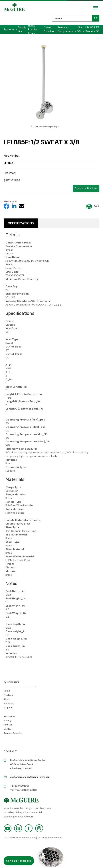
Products (9, 695)
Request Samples (13, 733)
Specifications (21, 223)
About (7, 699)
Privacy (7, 721)
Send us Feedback (19, 861)
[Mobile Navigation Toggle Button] (96, 8)
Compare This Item (86, 188)
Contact (8, 729)
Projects (8, 708)
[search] (96, 18)
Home (7, 691)
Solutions (9, 703)
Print (93, 206)
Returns (8, 725)
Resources (9, 716)
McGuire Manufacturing (14, 14)
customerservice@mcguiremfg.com (30, 777)
